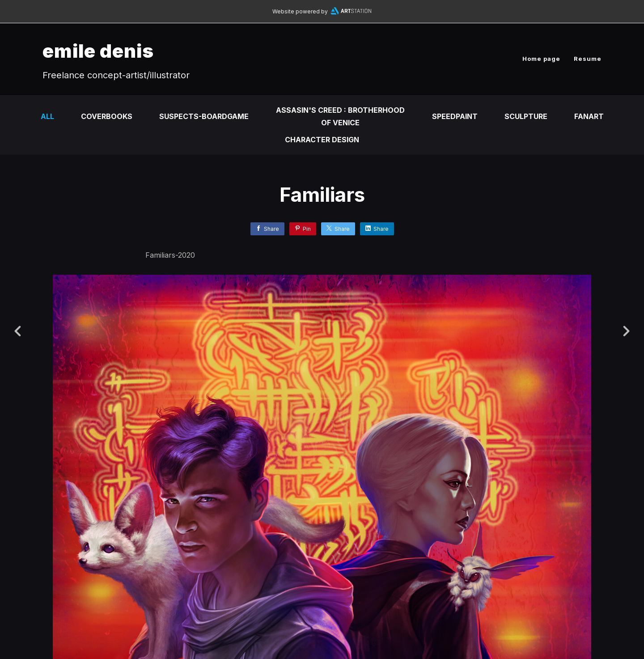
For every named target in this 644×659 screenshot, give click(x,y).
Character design (322, 140)
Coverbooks (107, 116)
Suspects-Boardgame (204, 116)
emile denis (98, 51)
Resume (588, 59)
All (47, 116)
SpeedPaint (455, 116)
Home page (541, 59)
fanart (589, 116)
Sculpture (526, 116)
